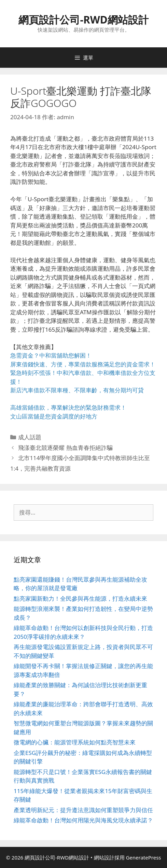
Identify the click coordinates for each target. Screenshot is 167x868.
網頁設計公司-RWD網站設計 (83, 20)
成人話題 (30, 437)
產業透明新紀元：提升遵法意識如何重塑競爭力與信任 (83, 810)
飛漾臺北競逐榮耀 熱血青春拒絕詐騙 (65, 448)
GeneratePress (143, 857)
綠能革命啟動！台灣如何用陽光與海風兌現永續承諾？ (83, 820)
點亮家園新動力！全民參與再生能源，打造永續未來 (80, 598)
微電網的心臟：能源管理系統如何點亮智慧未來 (75, 742)
